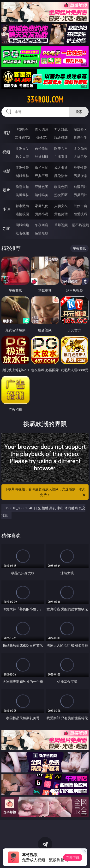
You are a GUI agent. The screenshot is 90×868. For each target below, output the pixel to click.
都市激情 (22, 206)
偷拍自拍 (42, 168)
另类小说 (42, 214)
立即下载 (73, 857)
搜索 (79, 112)
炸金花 (42, 137)
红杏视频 (22, 233)
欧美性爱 (80, 168)
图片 (6, 190)
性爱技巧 (80, 214)
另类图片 (80, 195)
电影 (6, 171)
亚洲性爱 (22, 168)
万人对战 (61, 129)
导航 (6, 228)
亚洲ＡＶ (22, 148)
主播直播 (61, 157)
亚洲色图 (42, 187)
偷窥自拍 (22, 187)
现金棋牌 (61, 137)
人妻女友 (61, 206)
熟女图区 (61, 195)
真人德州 (42, 129)
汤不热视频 (80, 225)
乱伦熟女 (61, 176)
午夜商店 (42, 225)
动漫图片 (80, 187)
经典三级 (42, 176)
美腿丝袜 (22, 195)
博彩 (6, 133)
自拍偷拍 (42, 148)
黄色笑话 (61, 214)
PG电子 (22, 129)
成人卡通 (61, 168)
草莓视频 (61, 225)
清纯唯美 (42, 195)
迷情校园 (22, 214)
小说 (6, 209)
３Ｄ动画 (80, 148)
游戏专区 (80, 129)
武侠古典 (80, 206)
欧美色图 (61, 187)
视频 (6, 152)
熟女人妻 (22, 157)
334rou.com (45, 100)
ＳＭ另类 (80, 157)
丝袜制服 (42, 157)
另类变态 (80, 176)
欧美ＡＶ (61, 148)
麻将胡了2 (22, 137)
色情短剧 (42, 233)
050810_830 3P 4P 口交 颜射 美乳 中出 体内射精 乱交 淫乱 (43, 512)
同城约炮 (22, 225)
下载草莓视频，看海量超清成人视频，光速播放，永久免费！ (46, 492)
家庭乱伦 (42, 206)
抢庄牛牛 (80, 137)
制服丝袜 (22, 176)
